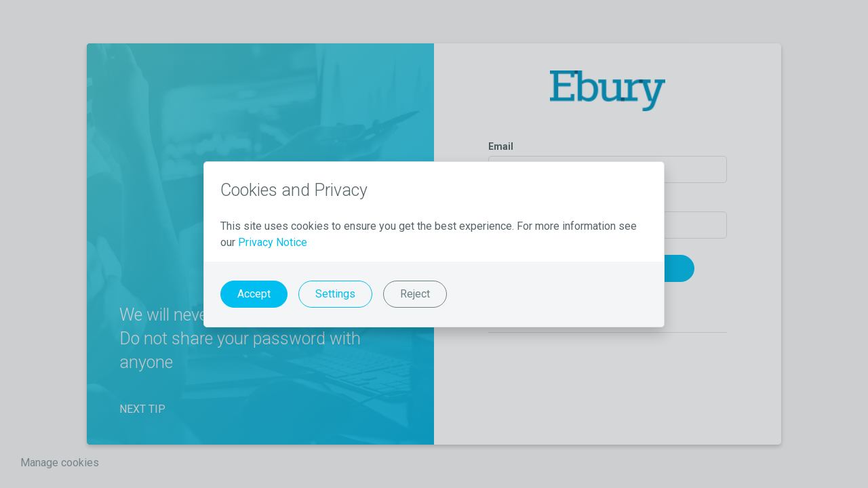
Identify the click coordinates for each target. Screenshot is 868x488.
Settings (335, 294)
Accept (254, 294)
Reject (415, 294)
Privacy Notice (273, 242)
